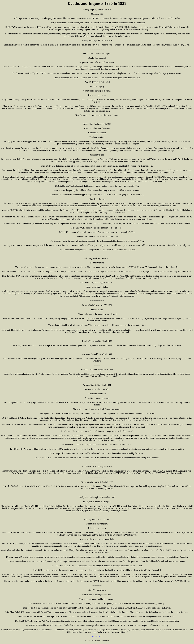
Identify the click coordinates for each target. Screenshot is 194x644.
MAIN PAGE (97, 636)
